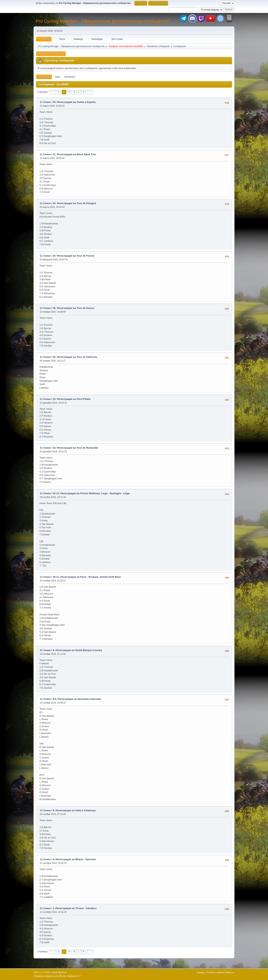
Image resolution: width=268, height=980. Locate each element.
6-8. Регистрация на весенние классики (77, 699)
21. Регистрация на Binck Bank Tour (74, 154)
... (79, 92)
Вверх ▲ (230, 972)
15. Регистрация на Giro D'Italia (72, 399)
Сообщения (44, 77)
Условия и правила (215, 972)
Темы (58, 77)
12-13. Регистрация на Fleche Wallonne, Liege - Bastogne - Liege (91, 493)
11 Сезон (45, 102)
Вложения (70, 77)
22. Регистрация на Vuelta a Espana (74, 102)
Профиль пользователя (51, 54)
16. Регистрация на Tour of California (75, 357)
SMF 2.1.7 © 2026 (42, 972)
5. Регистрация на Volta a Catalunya (74, 810)
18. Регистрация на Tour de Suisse (73, 308)
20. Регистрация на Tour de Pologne (74, 203)
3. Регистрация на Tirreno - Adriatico (75, 908)
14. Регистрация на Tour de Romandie (75, 448)
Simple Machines (59, 972)
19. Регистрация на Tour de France (74, 256)
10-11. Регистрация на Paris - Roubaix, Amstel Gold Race (87, 577)
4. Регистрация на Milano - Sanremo (74, 859)
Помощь (201, 972)
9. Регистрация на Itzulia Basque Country (77, 650)
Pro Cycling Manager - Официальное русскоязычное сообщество (103, 21)
